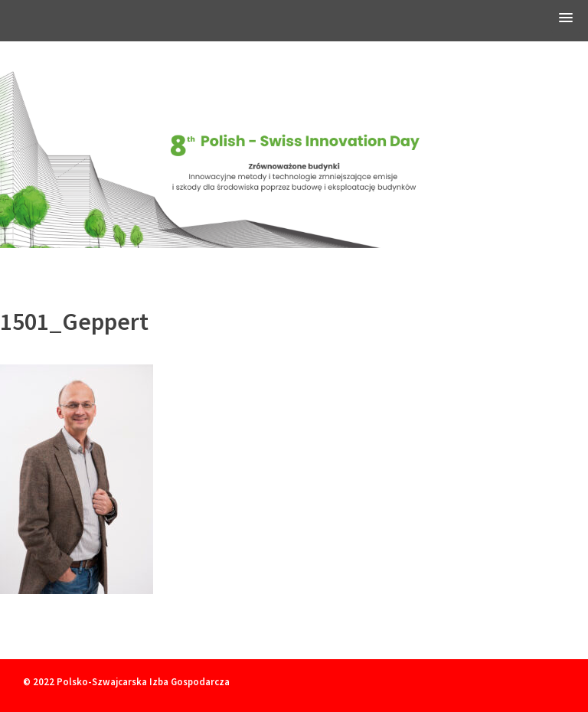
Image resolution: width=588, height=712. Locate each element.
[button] (566, 20)
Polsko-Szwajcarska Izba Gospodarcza (143, 681)
